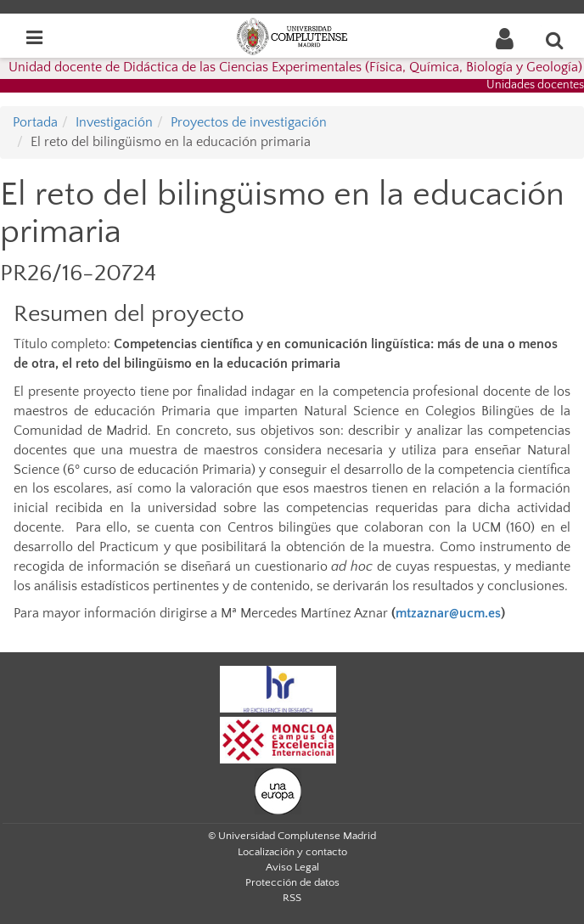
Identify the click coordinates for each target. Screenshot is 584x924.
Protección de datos (292, 882)
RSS (292, 898)
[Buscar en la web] (555, 40)
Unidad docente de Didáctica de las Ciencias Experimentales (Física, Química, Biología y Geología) (295, 67)
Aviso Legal (292, 867)
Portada (35, 122)
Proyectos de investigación (249, 122)
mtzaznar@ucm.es (448, 613)
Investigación (114, 122)
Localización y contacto (292, 852)
